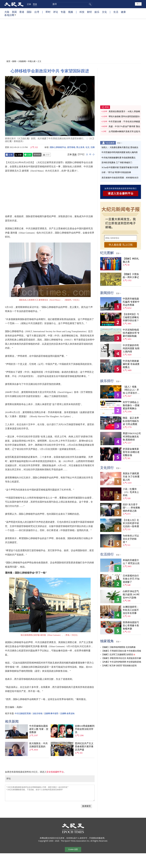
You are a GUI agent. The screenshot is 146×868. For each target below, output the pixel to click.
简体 (35, 4)
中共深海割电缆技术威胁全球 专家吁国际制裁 (131, 333)
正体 (29, 4)
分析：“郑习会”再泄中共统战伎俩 (116, 172)
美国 (14, 12)
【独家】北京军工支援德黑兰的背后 (117, 655)
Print (46, 155)
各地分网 (10, 16)
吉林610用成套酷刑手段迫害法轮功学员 (85, 729)
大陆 (7, 12)
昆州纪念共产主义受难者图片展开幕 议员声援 (84, 747)
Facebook (9, 155)
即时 (48, 12)
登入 (138, 4)
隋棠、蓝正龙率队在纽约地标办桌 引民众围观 (131, 421)
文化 (104, 12)
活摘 (93, 147)
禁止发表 (80, 147)
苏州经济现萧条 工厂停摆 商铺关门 (117, 163)
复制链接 (37, 154)
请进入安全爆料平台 (121, 193)
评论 (56, 12)
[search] (72, 4)
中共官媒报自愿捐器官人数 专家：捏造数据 (39, 729)
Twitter (19, 155)
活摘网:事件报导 (51, 714)
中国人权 (32, 61)
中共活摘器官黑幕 (23, 714)
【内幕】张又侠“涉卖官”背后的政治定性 (119, 666)
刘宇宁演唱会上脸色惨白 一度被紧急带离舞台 (131, 405)
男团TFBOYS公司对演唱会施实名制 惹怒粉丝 (132, 437)
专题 (63, 12)
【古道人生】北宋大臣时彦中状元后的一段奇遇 (131, 523)
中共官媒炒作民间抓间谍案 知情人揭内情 (119, 152)
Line (28, 155)
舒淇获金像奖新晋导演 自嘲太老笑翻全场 (131, 452)
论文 (88, 147)
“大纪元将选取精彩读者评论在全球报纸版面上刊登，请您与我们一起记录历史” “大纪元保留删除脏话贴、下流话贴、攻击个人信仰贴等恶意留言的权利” (50, 793)
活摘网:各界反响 (67, 714)
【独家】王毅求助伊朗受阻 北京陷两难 (118, 647)
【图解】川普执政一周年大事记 (131, 276)
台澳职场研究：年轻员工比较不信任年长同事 (131, 610)
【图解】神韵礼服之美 (131, 260)
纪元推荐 (110, 143)
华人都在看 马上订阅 (121, 245)
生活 (116, 12)
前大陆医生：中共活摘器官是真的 (38, 745)
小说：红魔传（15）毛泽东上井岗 (131, 492)
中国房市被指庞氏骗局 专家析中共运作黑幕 (131, 302)
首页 (8, 61)
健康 (123, 12)
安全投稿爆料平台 (55, 772)
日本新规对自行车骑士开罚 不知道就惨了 (131, 579)
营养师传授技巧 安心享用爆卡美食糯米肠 (131, 626)
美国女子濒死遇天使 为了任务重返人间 (131, 477)
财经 (89, 12)
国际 (29, 12)
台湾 (37, 12)
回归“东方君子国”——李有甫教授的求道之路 (131, 508)
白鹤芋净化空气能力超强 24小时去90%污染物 (131, 594)
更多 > (120, 143)
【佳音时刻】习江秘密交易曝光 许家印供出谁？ (131, 317)
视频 (71, 12)
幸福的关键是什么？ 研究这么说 (131, 562)
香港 (22, 12)
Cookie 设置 (73, 849)
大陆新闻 (22, 61)
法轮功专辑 (37, 714)
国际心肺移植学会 (58, 147)
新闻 (14, 61)
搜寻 (90, 4)
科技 (82, 12)
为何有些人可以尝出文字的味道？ (131, 539)
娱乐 (97, 12)
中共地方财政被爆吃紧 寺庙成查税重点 (119, 158)
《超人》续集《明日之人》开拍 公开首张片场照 (131, 390)
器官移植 (71, 147)
